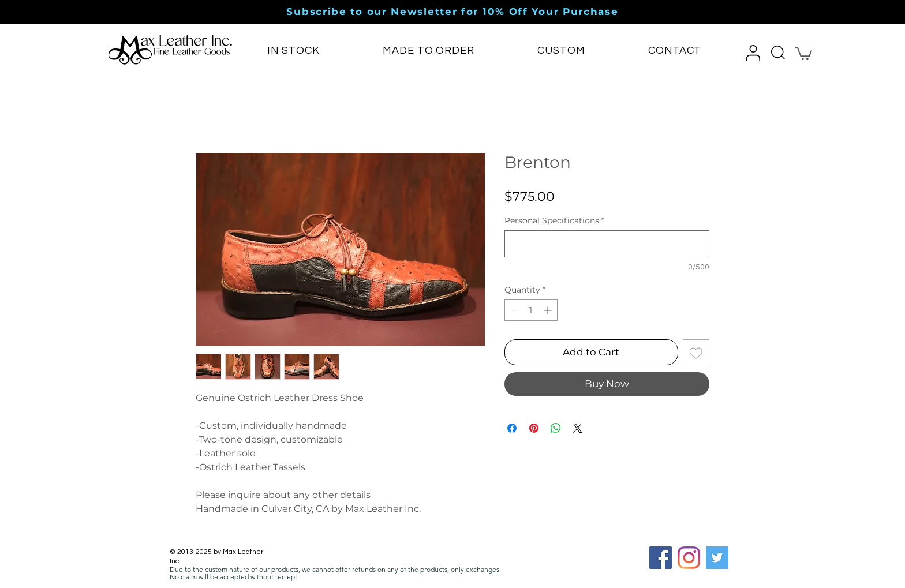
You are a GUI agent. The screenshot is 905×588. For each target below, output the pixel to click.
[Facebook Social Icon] (661, 558)
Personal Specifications (554, 221)
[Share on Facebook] (512, 428)
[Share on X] (578, 428)
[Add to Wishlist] (696, 353)
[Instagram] (689, 558)
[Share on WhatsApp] (556, 428)
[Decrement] (513, 310)
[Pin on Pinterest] (534, 428)
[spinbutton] (531, 310)
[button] (452, 12)
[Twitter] (717, 558)
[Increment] (549, 310)
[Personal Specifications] (607, 244)
